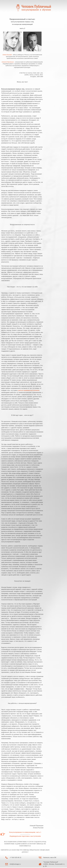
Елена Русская (7, 55)
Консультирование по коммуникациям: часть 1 (25, 832)
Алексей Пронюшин (8, 62)
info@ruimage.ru (15, 864)
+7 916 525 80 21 (15, 858)
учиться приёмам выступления (29, 390)
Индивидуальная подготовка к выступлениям (25, 836)
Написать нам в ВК (50, 858)
